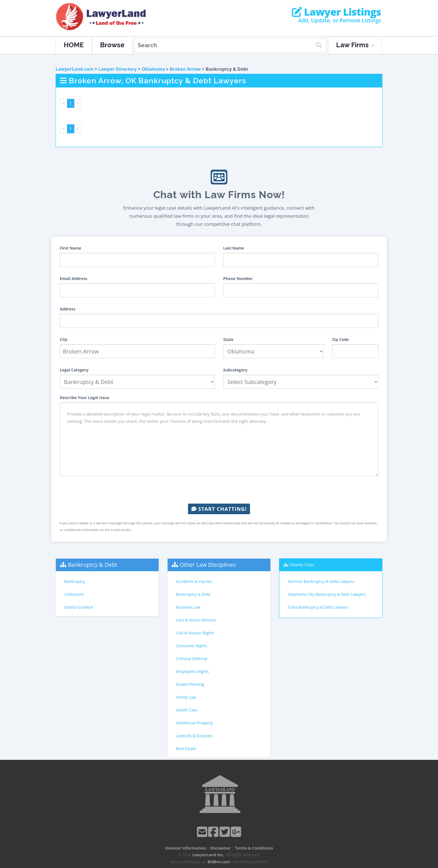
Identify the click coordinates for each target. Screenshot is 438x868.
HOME (74, 45)
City (64, 339)
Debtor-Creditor (79, 607)
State (228, 339)
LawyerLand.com (75, 69)
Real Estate (186, 749)
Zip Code (341, 339)
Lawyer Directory (117, 69)
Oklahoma (153, 69)
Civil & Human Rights (195, 633)
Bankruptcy (75, 581)
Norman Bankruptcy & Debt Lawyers (321, 581)
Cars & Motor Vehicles (196, 620)
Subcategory (235, 370)
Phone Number (238, 278)
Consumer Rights (191, 646)
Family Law (186, 697)
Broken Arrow (185, 69)
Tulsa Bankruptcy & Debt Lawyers (318, 607)
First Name (71, 248)
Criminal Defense (192, 659)
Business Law (188, 607)
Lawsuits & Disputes (194, 736)
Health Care (187, 710)
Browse (112, 45)
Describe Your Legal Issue (84, 398)
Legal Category (74, 370)
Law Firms (355, 45)
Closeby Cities (302, 565)
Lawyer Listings (336, 12)
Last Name (234, 248)
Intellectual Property (194, 723)
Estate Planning (190, 684)
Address (68, 309)
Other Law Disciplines (208, 565)
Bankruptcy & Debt (92, 565)
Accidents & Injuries (194, 581)
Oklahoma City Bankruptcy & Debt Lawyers (327, 594)
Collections (74, 594)
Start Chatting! (219, 509)
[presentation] (219, 490)
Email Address (73, 278)
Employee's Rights (192, 671)
